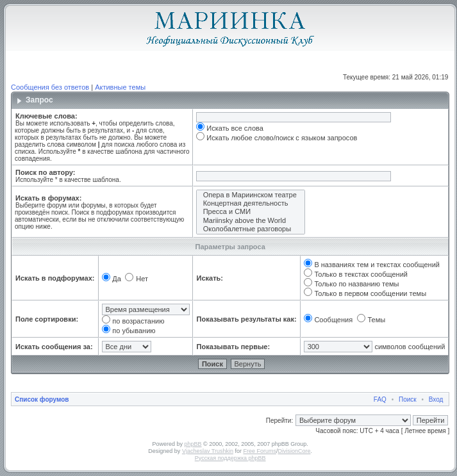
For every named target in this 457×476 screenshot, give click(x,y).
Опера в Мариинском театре (251, 195)
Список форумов (42, 399)
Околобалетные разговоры (251, 229)
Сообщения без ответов (50, 87)
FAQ (380, 399)
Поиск (408, 399)
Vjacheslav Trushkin (208, 451)
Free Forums (260, 451)
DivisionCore (294, 451)
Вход (436, 399)
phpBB (193, 444)
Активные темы (120, 87)
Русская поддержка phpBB (230, 458)
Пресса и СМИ (251, 212)
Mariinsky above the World (251, 221)
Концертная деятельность (251, 203)
